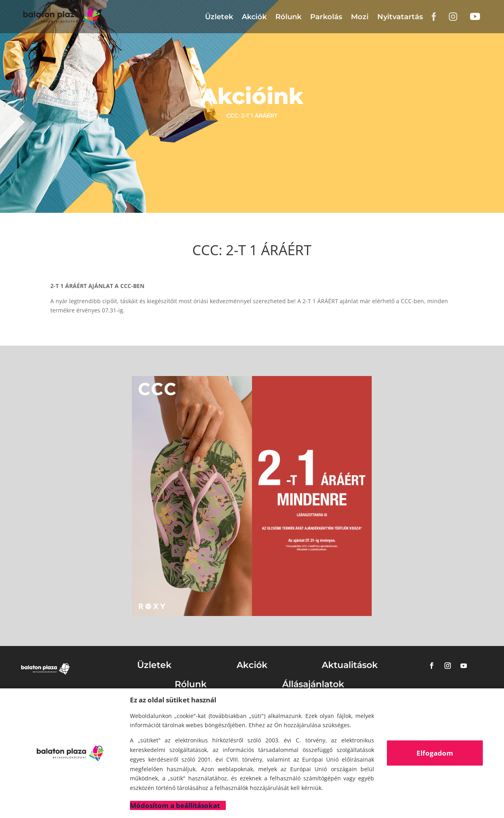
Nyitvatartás (400, 17)
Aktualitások (350, 665)
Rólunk (288, 17)
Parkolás (326, 17)
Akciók (254, 17)
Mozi (360, 17)
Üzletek (219, 17)
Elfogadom (435, 753)
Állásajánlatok (313, 684)
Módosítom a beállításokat (175, 805)
